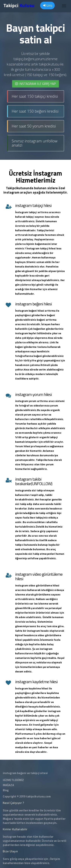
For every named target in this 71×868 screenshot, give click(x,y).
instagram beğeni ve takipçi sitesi (25, 773)
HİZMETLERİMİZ (13, 780)
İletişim (55, 859)
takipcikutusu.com (39, 796)
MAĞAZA (8, 785)
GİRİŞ (48, 6)
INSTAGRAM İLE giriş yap (35, 84)
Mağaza (8, 819)
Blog (6, 790)
